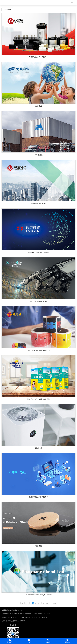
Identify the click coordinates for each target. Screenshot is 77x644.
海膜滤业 (38, 106)
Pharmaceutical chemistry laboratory (39, 595)
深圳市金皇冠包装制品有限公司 (38, 350)
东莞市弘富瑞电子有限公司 (38, 57)
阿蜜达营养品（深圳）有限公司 (38, 399)
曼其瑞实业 (38, 448)
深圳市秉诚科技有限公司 (38, 301)
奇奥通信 (38, 546)
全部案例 (7, 9)
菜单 (72, 3)
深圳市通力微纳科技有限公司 (38, 253)
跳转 (55, 603)
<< (22, 603)
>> (47, 603)
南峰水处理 (38, 155)
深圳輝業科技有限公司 (38, 204)
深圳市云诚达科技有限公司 (38, 497)
